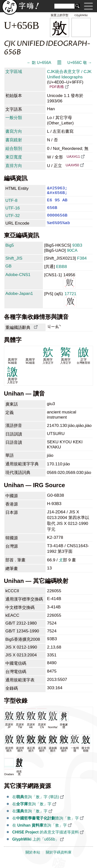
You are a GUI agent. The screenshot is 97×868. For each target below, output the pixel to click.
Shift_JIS (14, 265)
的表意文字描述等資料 (46, 838)
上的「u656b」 (36, 846)
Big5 (10, 252)
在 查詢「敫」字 (40, 832)
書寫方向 (14, 131)
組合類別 (14, 148)
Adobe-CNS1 (18, 281)
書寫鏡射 (14, 140)
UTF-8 (11, 203)
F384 (82, 265)
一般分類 (14, 118)
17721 (70, 305)
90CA (72, 257)
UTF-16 (13, 211)
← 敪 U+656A (39, 63)
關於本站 (33, 859)
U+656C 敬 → (80, 63)
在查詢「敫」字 (32, 810)
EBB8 (61, 273)
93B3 (77, 252)
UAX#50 (72, 165)
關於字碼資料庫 (59, 859)
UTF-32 (13, 220)
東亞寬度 (14, 157)
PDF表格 (57, 87)
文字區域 (14, 72)
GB (8, 272)
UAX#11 (73, 157)
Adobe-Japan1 (19, 300)
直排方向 (14, 166)
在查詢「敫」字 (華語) (36, 803)
